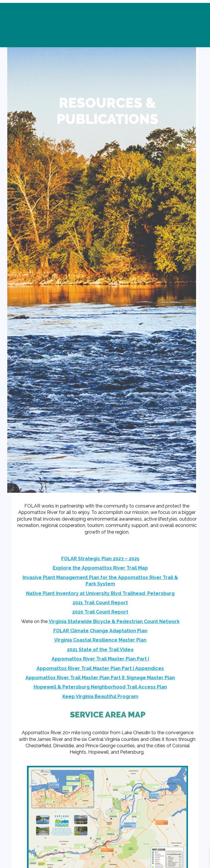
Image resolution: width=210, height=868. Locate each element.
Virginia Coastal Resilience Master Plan (100, 640)
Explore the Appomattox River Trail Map (100, 568)
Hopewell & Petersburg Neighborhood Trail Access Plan (100, 687)
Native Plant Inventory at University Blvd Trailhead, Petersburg (100, 593)
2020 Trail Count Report (100, 612)
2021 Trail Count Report (100, 603)
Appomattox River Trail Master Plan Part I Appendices (100, 668)
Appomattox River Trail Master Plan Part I (100, 659)
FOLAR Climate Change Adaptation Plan (100, 631)
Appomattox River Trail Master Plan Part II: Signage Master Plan (100, 678)
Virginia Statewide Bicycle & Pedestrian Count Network (114, 621)
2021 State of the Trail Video (100, 650)
